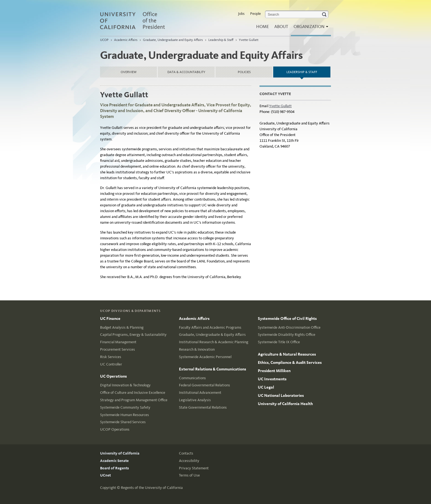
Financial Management (118, 342)
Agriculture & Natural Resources (287, 354)
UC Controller (111, 364)
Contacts (186, 453)
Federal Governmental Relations (205, 385)
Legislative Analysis (195, 400)
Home (263, 27)
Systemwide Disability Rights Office (287, 335)
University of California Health (285, 404)
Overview (129, 72)
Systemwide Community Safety (125, 407)
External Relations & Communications (212, 369)
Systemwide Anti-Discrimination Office (289, 327)
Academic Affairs (126, 40)
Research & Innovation (197, 349)
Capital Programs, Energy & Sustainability (133, 335)
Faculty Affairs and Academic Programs (210, 327)
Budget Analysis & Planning (122, 327)
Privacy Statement (194, 468)
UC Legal (266, 387)
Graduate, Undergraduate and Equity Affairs (173, 40)
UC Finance (110, 319)
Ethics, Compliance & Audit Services (290, 362)
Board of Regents (114, 468)
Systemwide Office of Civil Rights (287, 319)
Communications (192, 378)
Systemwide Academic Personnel (205, 357)
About (281, 27)
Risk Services (111, 357)
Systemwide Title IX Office (279, 342)
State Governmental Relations (203, 407)
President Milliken (274, 371)
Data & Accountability (186, 72)
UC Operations (113, 376)
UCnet (105, 475)
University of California (120, 453)
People (255, 14)
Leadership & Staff (221, 40)
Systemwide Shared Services (123, 422)
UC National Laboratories (281, 395)
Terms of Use (189, 475)
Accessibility (189, 461)
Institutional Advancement (200, 393)
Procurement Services (118, 349)
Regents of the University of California (152, 488)
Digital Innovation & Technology (125, 385)
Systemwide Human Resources (125, 415)
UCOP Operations (115, 429)
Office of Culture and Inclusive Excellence (133, 393)
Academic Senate (114, 461)
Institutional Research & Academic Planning (214, 342)
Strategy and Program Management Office (134, 400)
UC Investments (272, 379)
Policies (244, 72)
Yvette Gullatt (249, 40)
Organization (310, 28)
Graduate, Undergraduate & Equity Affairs (212, 335)
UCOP (104, 40)
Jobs (241, 14)
